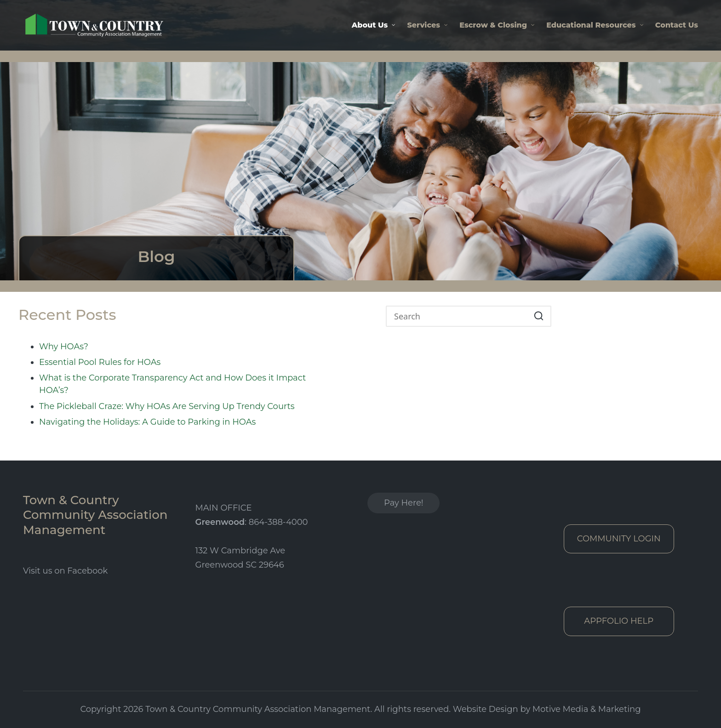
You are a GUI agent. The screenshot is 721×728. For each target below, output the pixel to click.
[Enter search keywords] (469, 316)
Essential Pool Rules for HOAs (100, 362)
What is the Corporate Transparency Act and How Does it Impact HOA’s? (172, 384)
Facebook (87, 571)
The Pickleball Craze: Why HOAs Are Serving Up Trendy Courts (167, 406)
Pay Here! (403, 503)
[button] (539, 316)
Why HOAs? (64, 347)
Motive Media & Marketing (587, 709)
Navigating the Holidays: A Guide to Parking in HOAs (147, 422)
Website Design (486, 709)
